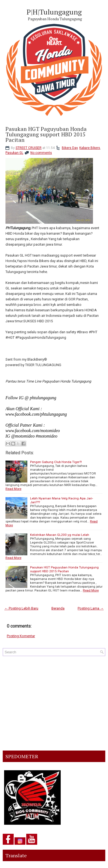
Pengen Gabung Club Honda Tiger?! (56, 462)
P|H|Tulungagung (54, 12)
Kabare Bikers (90, 148)
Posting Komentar (21, 636)
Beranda (58, 608)
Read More (13, 489)
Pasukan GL (14, 153)
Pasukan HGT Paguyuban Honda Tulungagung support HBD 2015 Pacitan (46, 134)
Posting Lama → (91, 608)
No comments (41, 153)
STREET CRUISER (29, 148)
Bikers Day (70, 148)
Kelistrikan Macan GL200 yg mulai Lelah (60, 535)
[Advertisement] (54, 703)
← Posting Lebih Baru (21, 608)
